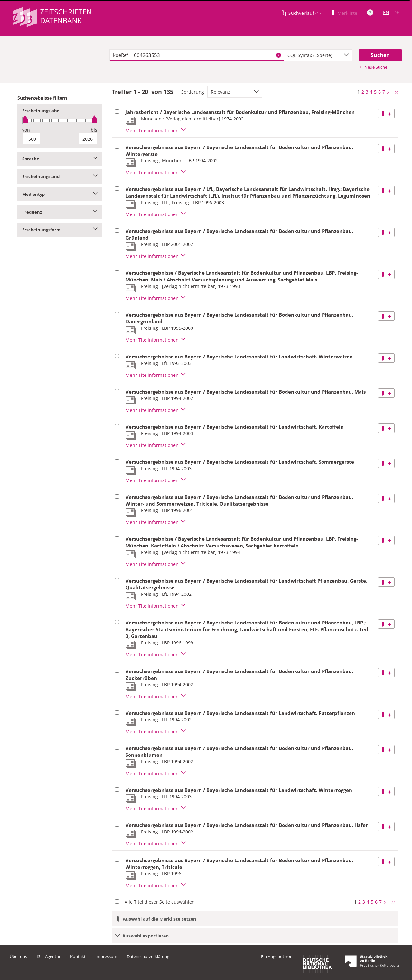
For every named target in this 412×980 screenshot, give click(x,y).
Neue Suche (373, 67)
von (26, 130)
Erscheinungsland (60, 176)
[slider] (60, 120)
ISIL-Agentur (49, 956)
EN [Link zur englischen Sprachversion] (386, 12)
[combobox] (318, 55)
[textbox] (197, 55)
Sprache (60, 159)
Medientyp (60, 194)
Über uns (18, 956)
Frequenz (60, 212)
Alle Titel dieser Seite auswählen (160, 902)
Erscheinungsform (60, 230)
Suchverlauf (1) (304, 13)
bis (94, 130)
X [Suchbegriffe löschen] (278, 55)
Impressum (106, 956)
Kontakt (78, 956)
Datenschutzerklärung (148, 956)
